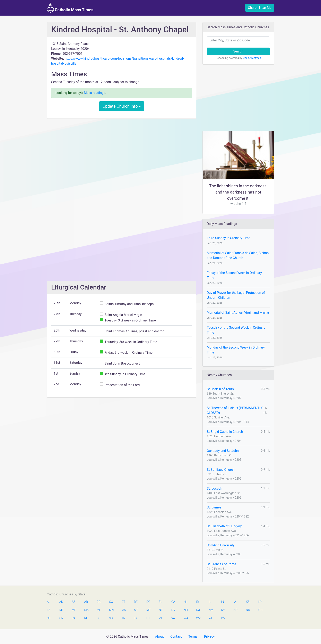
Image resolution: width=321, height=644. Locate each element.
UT (148, 618)
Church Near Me (260, 8)
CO (111, 602)
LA (49, 610)
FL (160, 602)
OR (61, 618)
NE (161, 610)
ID (197, 602)
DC (148, 602)
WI (210, 618)
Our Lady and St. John (223, 451)
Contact (176, 637)
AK (61, 602)
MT (148, 610)
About (159, 637)
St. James (214, 507)
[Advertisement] (122, 152)
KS (248, 602)
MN (111, 610)
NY (223, 610)
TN (124, 618)
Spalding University (221, 545)
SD (111, 618)
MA (86, 610)
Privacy (209, 637)
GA (173, 602)
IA (235, 602)
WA (186, 618)
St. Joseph (214, 488)
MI (98, 610)
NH (186, 610)
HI (185, 602)
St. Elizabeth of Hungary (224, 526)
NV (173, 610)
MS (124, 610)
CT (123, 602)
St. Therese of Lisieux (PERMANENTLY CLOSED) (235, 410)
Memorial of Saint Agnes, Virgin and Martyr (238, 313)
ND (248, 610)
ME (61, 610)
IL (210, 602)
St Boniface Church (221, 470)
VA (173, 618)
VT (161, 618)
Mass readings (95, 93)
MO (136, 610)
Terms (193, 637)
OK (49, 618)
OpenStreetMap (252, 58)
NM (211, 610)
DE (136, 602)
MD (74, 610)
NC (235, 610)
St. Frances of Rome (221, 564)
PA (74, 618)
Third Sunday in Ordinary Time (229, 238)
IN (223, 602)
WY (223, 618)
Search (238, 51)
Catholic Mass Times (70, 8)
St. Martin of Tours (220, 389)
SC (98, 618)
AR (86, 602)
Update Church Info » (122, 106)
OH (260, 610)
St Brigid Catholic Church (225, 432)
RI (85, 618)
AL (49, 602)
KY (260, 602)
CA (98, 602)
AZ (74, 602)
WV (198, 618)
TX (136, 618)
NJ (198, 610)
